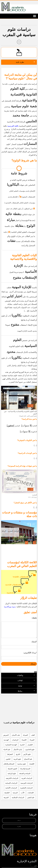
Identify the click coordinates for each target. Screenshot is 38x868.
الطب (33, 735)
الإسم (35, 866)
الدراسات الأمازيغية (12, 778)
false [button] (29, 405)
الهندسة (6, 740)
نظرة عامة (20, 62)
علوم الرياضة (12, 773)
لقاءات (20, 680)
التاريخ (18, 754)
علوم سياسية (22, 764)
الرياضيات (15, 740)
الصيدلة (25, 735)
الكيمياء (24, 740)
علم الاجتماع (28, 759)
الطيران (30, 745)
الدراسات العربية (27, 778)
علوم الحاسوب (30, 749)
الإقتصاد (32, 764)
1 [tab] (31, 525)
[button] (27, 543)
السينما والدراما (25, 769)
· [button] (32, 406)
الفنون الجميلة (12, 769)
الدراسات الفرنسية (27, 783)
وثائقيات (20, 675)
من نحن (19, 820)
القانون (8, 759)
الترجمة (15, 793)
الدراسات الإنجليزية (26, 788)
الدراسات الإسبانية (11, 783)
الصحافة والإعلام (9, 764)
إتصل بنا (19, 827)
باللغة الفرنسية (13, 126)
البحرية (22, 745)
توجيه (20, 686)
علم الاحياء (7, 749)
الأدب (23, 793)
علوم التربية (17, 759)
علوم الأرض (27, 754)
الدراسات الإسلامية (18, 797)
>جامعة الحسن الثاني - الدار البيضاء (28, 416)
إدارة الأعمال (18, 749)
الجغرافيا (10, 754)
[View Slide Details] (19, 398)
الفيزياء (32, 740)
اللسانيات (31, 793)
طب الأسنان (16, 735)
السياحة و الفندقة (25, 773)
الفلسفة (7, 793)
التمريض (6, 735)
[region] (19, 398)
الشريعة (6, 797)
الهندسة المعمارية (11, 745)
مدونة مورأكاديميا (10, 607)
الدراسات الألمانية (11, 788)
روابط (20, 691)
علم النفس (31, 797)
